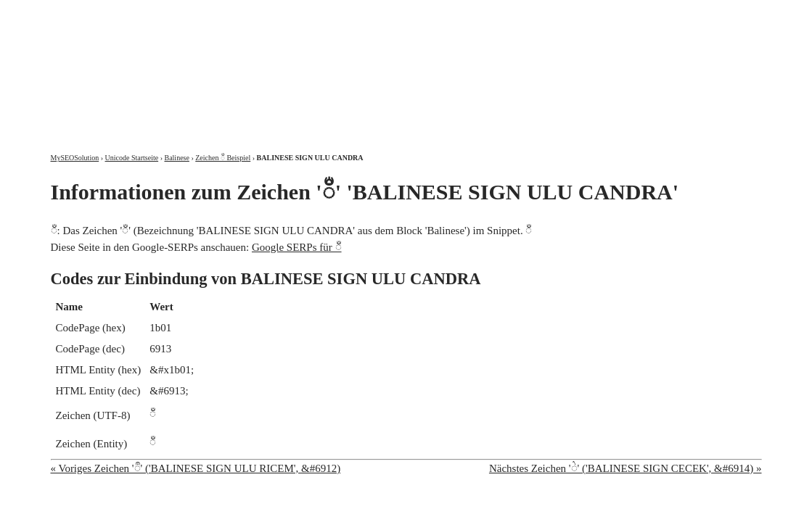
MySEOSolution (75, 158)
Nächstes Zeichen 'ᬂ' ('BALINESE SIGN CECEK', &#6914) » (626, 468)
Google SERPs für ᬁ (297, 247)
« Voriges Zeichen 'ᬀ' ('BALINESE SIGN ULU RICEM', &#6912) (196, 468)
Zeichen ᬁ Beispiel (223, 158)
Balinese (176, 158)
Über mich (576, 13)
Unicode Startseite (132, 158)
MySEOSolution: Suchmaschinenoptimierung (221, 65)
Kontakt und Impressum (686, 13)
